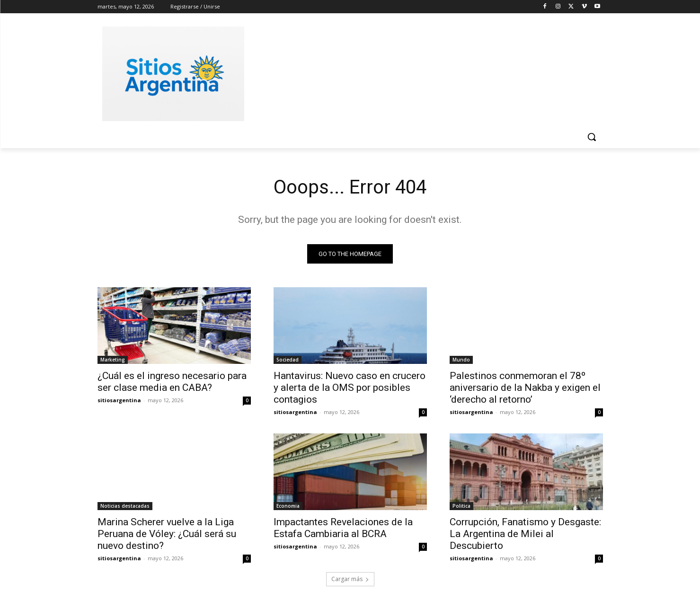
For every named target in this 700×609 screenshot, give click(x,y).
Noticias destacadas (125, 506)
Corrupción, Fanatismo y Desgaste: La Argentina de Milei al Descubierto (525, 534)
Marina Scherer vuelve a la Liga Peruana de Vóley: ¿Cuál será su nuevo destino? (167, 534)
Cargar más (350, 579)
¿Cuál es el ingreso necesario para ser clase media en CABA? (172, 382)
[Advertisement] (421, 72)
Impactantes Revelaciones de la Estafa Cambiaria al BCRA (343, 528)
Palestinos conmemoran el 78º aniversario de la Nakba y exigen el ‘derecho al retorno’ (525, 388)
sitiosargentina (119, 400)
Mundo (461, 360)
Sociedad (288, 360)
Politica (461, 506)
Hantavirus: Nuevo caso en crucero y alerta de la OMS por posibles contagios (350, 388)
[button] (592, 137)
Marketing (113, 360)
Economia (288, 506)
